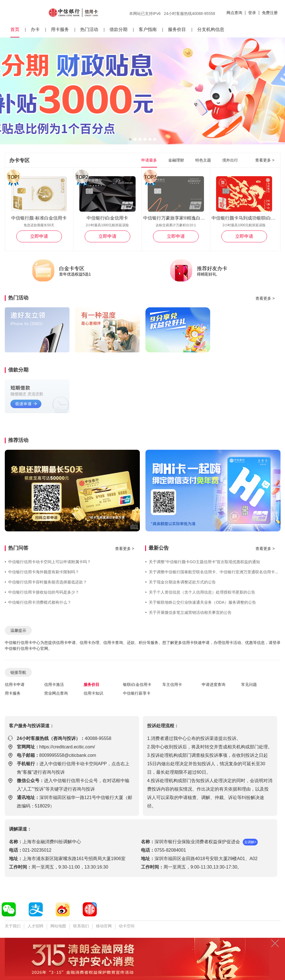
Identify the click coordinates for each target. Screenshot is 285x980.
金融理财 (176, 160)
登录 (252, 13)
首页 (15, 29)
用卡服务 (60, 29)
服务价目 (177, 29)
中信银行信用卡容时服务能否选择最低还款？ (46, 582)
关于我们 (13, 926)
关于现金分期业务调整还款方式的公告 (180, 582)
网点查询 (234, 13)
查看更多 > (265, 160)
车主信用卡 (172, 684)
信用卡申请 (15, 684)
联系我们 (81, 926)
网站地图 (58, 926)
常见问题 (249, 684)
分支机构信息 (211, 29)
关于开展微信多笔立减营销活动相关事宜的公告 (188, 612)
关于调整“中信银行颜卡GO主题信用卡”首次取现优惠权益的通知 (203, 562)
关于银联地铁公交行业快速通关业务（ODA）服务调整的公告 (200, 602)
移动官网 (104, 926)
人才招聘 (35, 926)
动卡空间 (127, 926)
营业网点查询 (56, 693)
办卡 (35, 29)
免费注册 (270, 13)
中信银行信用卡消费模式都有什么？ (38, 602)
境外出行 (230, 160)
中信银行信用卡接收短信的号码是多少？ (42, 592)
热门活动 (89, 29)
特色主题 (203, 160)
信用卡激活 (54, 684)
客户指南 (148, 29)
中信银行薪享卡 (137, 693)
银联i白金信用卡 (137, 684)
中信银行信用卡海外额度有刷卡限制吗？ (42, 572)
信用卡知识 (93, 693)
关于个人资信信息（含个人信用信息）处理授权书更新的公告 (200, 592)
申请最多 (149, 160)
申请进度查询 (214, 684)
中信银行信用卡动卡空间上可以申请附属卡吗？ (48, 562)
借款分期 (118, 29)
